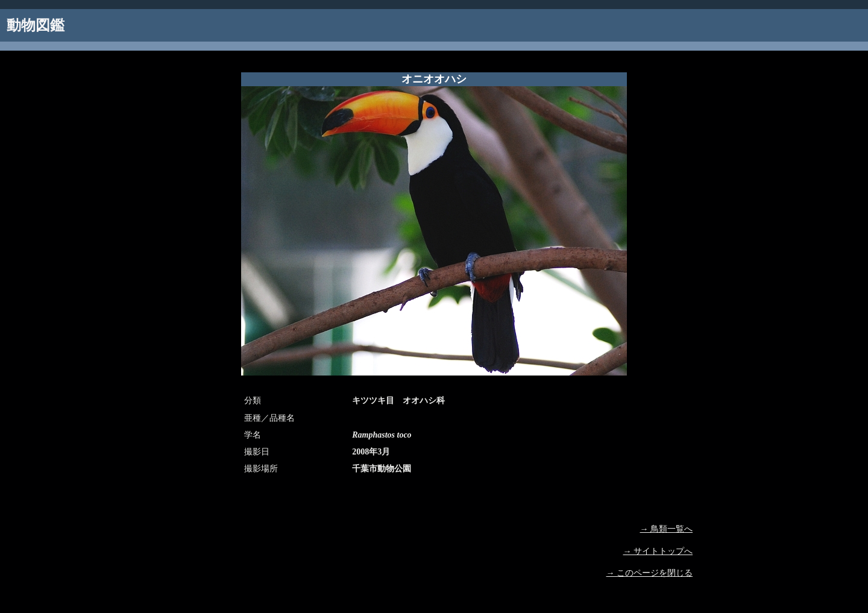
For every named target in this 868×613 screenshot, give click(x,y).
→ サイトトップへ (658, 551)
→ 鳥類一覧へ (667, 529)
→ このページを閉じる (650, 573)
